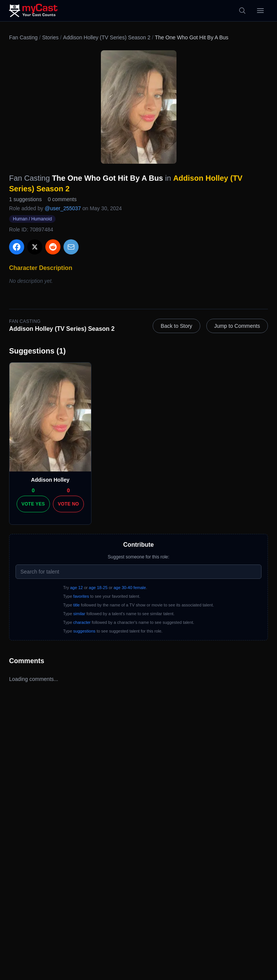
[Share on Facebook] (17, 247)
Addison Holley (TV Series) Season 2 (107, 37)
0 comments (62, 199)
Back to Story (176, 326)
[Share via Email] (71, 247)
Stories (50, 37)
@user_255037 (63, 208)
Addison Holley (50, 480)
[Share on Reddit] (53, 247)
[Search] (242, 11)
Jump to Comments (237, 326)
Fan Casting (23, 37)
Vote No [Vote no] (68, 504)
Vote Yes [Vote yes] (33, 504)
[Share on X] (35, 247)
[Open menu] (260, 11)
